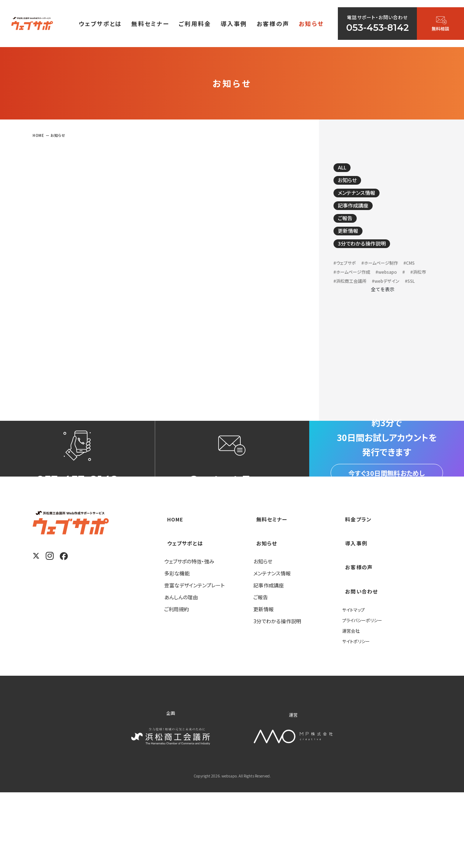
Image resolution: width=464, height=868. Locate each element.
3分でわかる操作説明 (370, 259)
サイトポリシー (358, 716)
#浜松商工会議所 (354, 311)
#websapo (347, 300)
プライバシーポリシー (365, 695)
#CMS (341, 290)
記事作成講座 (359, 214)
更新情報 (353, 244)
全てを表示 (383, 329)
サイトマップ (355, 685)
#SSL (340, 321)
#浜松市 (385, 300)
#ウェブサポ (347, 280)
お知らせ (352, 185)
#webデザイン (397, 311)
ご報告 (349, 229)
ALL (346, 170)
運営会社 (352, 706)
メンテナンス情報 (364, 200)
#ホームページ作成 (376, 290)
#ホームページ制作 (389, 280)
